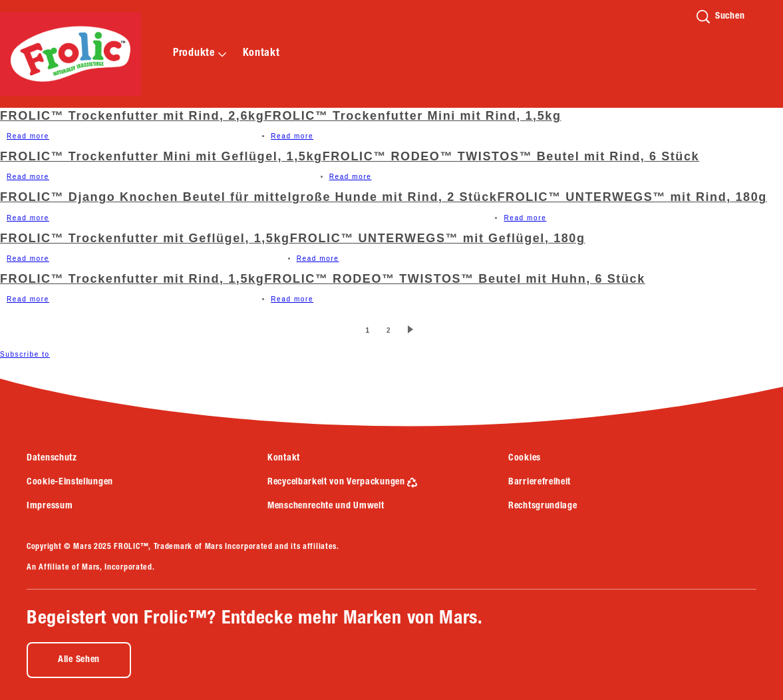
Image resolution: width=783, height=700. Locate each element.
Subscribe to (25, 354)
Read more (28, 136)
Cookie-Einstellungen (70, 482)
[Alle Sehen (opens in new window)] (79, 660)
